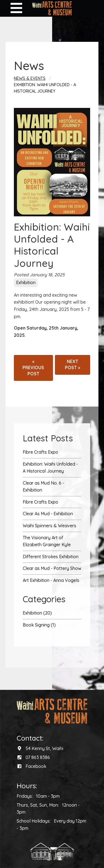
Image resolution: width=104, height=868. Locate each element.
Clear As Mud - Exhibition (48, 514)
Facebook (36, 766)
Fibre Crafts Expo (40, 452)
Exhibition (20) (37, 613)
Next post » (73, 364)
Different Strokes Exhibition (51, 557)
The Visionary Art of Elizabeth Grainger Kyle (47, 541)
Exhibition (26, 282)
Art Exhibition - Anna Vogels (51, 580)
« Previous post (33, 367)
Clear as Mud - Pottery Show (52, 568)
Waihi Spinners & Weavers (50, 526)
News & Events (30, 78)
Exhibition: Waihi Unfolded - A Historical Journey (50, 468)
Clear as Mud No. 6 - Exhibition (43, 487)
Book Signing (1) (39, 625)
